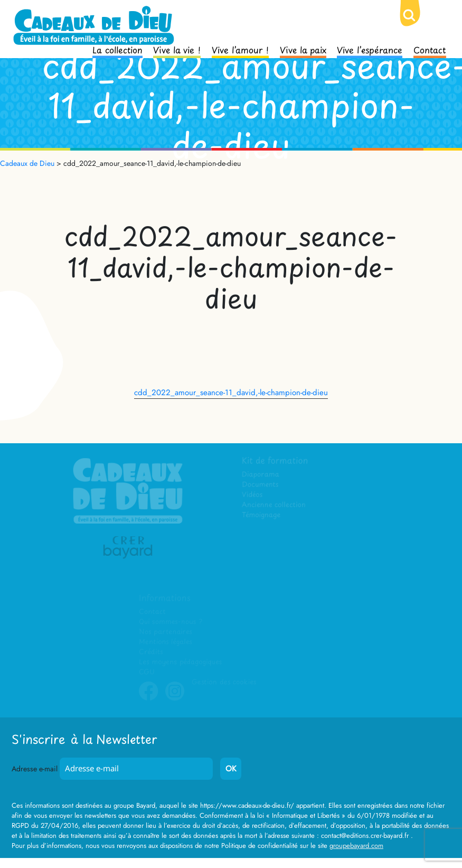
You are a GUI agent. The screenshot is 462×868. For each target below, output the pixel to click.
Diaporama (261, 475)
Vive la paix (303, 49)
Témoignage (262, 515)
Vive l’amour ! (240, 49)
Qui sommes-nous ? (170, 622)
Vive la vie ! (177, 49)
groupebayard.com (356, 846)
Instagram (175, 699)
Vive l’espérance (370, 49)
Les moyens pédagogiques (180, 662)
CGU (147, 672)
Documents (261, 485)
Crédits (151, 652)
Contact (430, 49)
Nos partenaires (165, 632)
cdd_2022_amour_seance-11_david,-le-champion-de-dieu (231, 393)
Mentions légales (165, 642)
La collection (117, 49)
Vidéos (253, 495)
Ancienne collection (274, 505)
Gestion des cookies (224, 682)
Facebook (148, 699)
